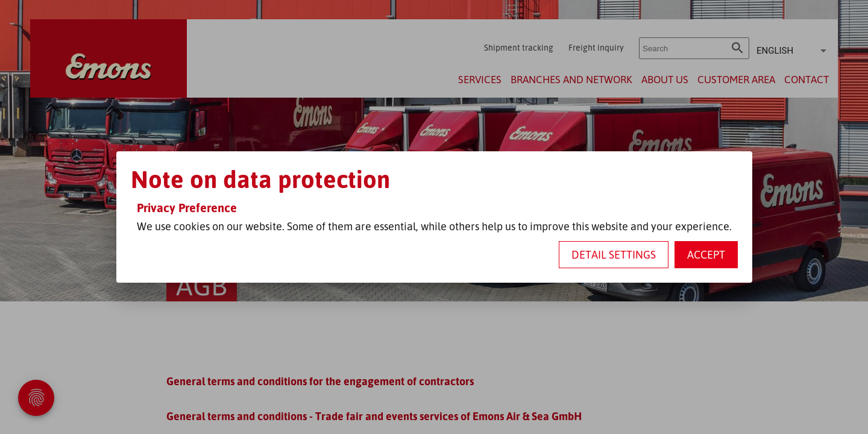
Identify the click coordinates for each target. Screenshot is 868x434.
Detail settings (614, 254)
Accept (706, 254)
